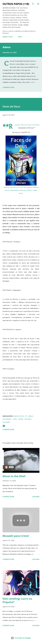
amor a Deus (19, 416)
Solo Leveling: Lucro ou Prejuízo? (17, 600)
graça (31, 416)
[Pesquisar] (33, 4)
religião (28, 419)
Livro (15, 419)
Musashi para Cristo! (16, 536)
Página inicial (8, 37)
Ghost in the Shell (14, 476)
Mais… (21, 37)
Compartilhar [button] (8, 87)
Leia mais (36, 497)
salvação (6, 422)
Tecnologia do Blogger (21, 638)
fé (26, 416)
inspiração (7, 419)
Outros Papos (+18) (16, 4)
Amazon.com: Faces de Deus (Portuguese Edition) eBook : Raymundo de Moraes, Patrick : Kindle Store (21, 190)
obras (21, 419)
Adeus (7, 47)
